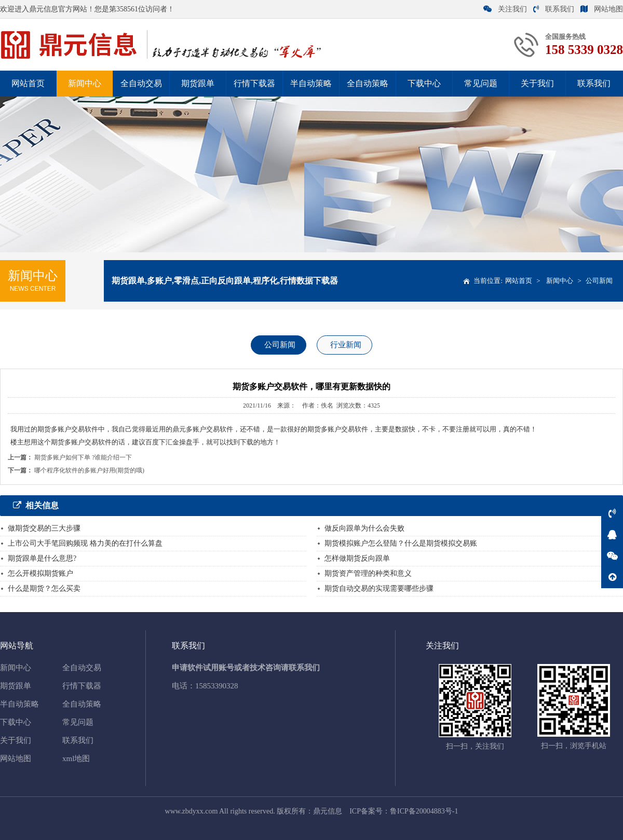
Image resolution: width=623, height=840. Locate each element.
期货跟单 (198, 83)
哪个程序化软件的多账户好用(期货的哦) (89, 470)
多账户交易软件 (209, 429)
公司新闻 (599, 281)
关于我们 (537, 83)
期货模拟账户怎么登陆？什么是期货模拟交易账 (401, 543)
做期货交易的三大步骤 (44, 528)
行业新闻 (346, 345)
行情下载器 (254, 83)
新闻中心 (85, 83)
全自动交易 (141, 83)
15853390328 (217, 686)
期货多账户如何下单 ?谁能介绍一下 (83, 457)
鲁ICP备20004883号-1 (424, 811)
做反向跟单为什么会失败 (364, 528)
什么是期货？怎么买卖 (44, 588)
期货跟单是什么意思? (42, 558)
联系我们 (554, 9)
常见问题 (481, 83)
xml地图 (76, 758)
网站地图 (602, 9)
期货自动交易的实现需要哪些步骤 (379, 588)
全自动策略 (368, 83)
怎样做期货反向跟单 (357, 558)
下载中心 (424, 83)
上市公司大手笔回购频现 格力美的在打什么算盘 (85, 543)
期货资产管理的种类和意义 (368, 573)
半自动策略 (311, 83)
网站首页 (28, 83)
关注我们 (505, 9)
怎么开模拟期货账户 (40, 573)
